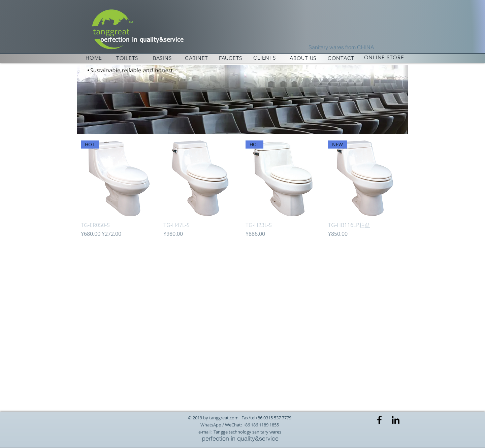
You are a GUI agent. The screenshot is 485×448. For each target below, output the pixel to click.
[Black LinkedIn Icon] (396, 420)
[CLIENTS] (265, 58)
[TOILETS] (127, 58)
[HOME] (94, 58)
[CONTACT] (341, 58)
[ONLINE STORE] (384, 57)
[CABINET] (197, 58)
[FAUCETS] (231, 58)
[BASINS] (162, 58)
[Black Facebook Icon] (379, 420)
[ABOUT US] (303, 58)
